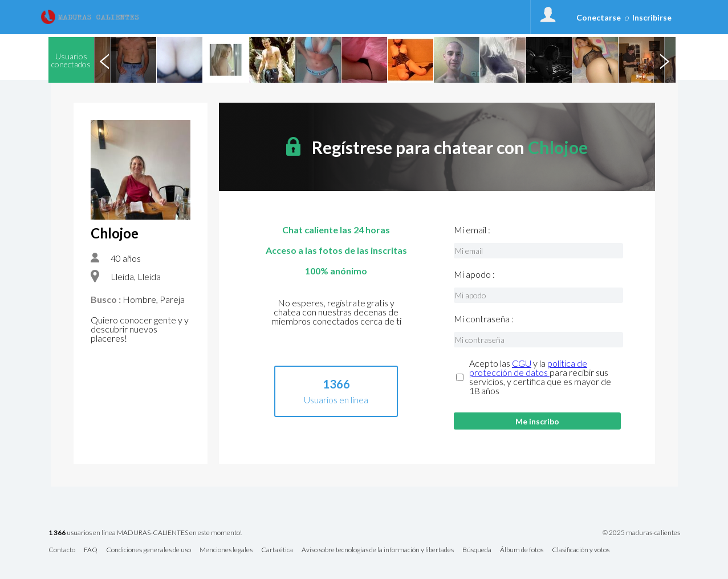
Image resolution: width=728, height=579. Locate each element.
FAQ (91, 550)
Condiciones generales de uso (149, 550)
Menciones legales (226, 550)
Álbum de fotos (522, 550)
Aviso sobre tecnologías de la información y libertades (378, 550)
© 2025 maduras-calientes (641, 533)
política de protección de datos (528, 368)
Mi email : (472, 230)
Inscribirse (652, 17)
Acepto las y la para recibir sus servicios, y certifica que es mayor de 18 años (540, 377)
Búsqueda (477, 550)
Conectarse (599, 17)
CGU (522, 363)
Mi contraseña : (484, 319)
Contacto (62, 550)
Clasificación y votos (581, 550)
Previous (105, 60)
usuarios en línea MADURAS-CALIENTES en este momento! (145, 533)
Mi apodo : (474, 274)
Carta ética (277, 550)
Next (665, 60)
